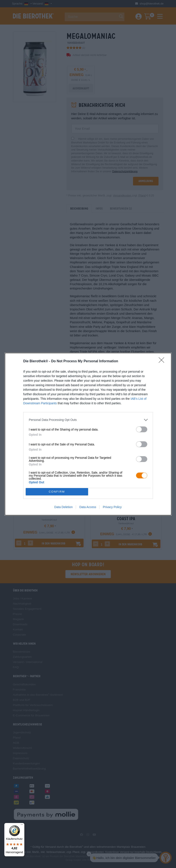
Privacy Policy (112, 507)
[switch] (142, 429)
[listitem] (88, 420)
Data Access (88, 507)
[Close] (163, 361)
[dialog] (88, 434)
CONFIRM (57, 492)
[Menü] (22, 826)
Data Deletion (64, 507)
